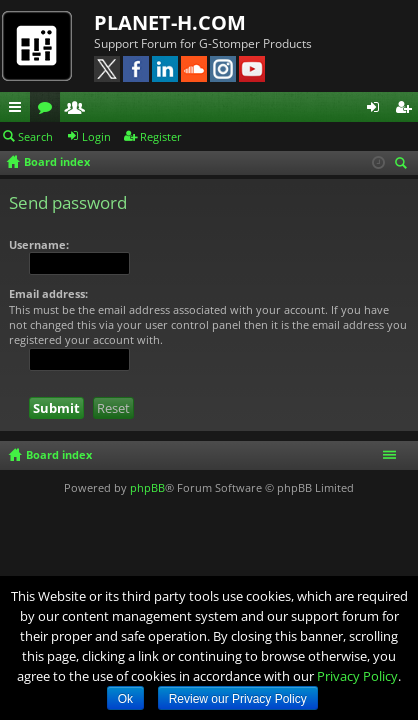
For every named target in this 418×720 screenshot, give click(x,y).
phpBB (147, 487)
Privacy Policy (357, 676)
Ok (125, 699)
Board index (59, 454)
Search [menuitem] (404, 164)
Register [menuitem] (407, 110)
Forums (49, 110)
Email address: (48, 293)
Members (79, 110)
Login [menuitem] (377, 110)
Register (161, 136)
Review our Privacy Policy (238, 699)
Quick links (19, 110)
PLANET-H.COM (170, 22)
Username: (39, 244)
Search (35, 136)
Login (96, 136)
